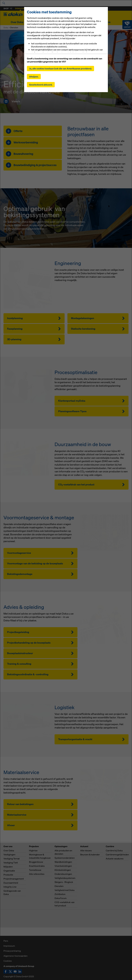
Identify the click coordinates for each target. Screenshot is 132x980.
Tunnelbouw (35, 870)
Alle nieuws (86, 850)
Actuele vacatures (115, 859)
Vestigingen (9, 855)
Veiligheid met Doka (64, 890)
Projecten (32, 22)
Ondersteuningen (63, 874)
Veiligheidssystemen (65, 878)
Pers (6, 941)
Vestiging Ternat (12, 859)
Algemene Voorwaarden (15, 956)
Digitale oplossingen (72, 22)
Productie (8, 875)
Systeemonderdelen (65, 858)
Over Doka (17, 22)
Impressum (9, 946)
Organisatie (9, 871)
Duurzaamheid (11, 883)
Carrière (106, 22)
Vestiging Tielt (11, 863)
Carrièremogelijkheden (117, 855)
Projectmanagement (14, 879)
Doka (6, 27)
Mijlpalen (8, 867)
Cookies (8, 961)
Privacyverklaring (12, 951)
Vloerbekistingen (63, 866)
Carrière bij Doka (114, 850)
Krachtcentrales (37, 866)
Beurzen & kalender (90, 855)
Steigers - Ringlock (64, 882)
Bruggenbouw (36, 862)
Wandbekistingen (63, 862)
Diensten (59, 886)
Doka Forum (61, 898)
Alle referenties (37, 874)
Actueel (93, 22)
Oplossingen (49, 22)
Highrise (33, 850)
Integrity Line (10, 887)
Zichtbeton (60, 894)
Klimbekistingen (63, 870)
